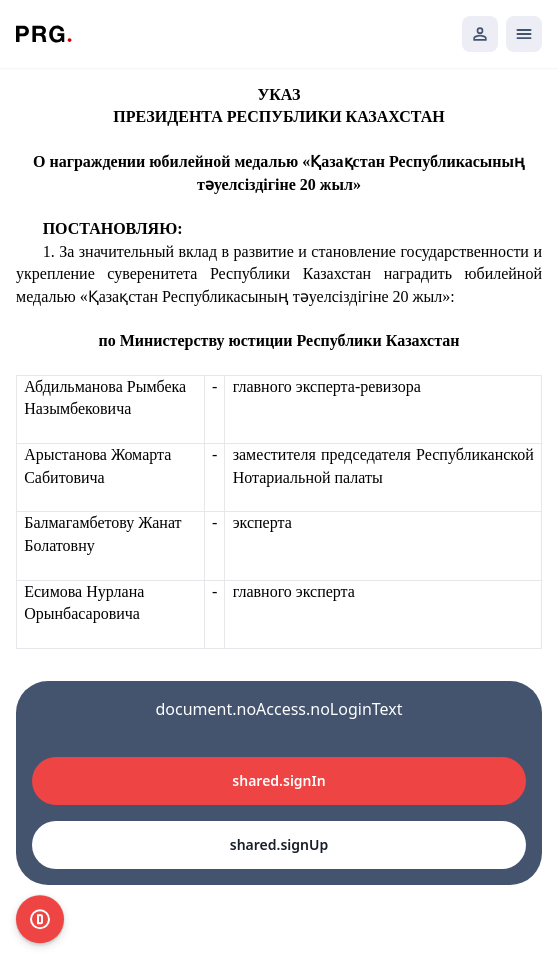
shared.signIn (278, 780)
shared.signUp (279, 844)
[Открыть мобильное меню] (524, 34)
